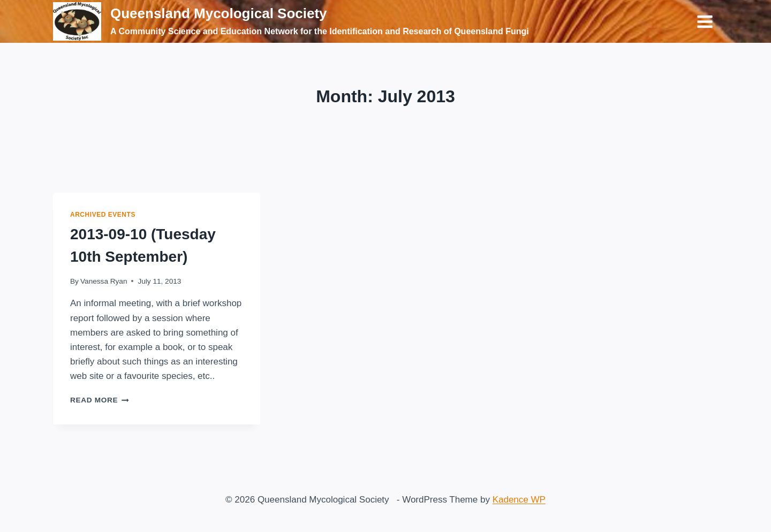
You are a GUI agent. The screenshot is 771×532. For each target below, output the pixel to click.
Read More (100, 400)
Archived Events (103, 215)
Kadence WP (519, 500)
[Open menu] (705, 21)
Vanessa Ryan (104, 281)
